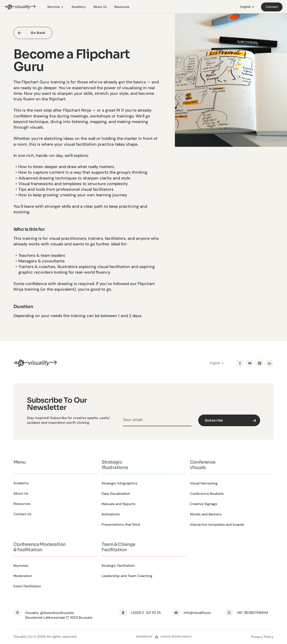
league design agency (176, 637)
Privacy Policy (262, 637)
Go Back (38, 33)
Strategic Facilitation (118, 566)
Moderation (23, 576)
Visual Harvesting (204, 483)
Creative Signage (204, 504)
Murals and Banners (206, 514)
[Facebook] (240, 363)
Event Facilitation (27, 586)
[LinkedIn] (270, 363)
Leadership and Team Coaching (127, 576)
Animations (111, 514)
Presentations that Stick (121, 525)
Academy (79, 7)
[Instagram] (260, 363)
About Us (100, 7)
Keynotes (21, 566)
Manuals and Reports (118, 504)
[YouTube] (250, 363)
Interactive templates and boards (217, 525)
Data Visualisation (116, 494)
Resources (122, 7)
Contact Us (22, 514)
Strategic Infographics (120, 483)
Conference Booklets (207, 494)
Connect (272, 7)
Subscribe (231, 420)
